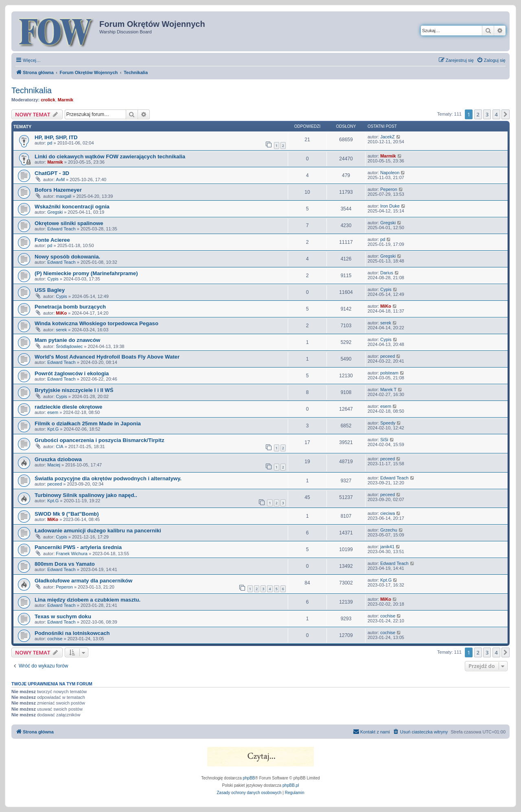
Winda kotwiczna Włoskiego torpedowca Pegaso (96, 323)
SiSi (384, 440)
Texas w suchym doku (63, 616)
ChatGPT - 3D (52, 173)
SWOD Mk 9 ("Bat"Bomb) (67, 514)
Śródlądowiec (69, 346)
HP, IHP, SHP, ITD (56, 137)
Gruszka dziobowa (58, 459)
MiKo (61, 313)
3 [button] (487, 114)
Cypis (53, 279)
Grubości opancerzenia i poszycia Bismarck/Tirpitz (100, 440)
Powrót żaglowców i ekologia (72, 373)
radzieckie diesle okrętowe (68, 407)
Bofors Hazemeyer (58, 190)
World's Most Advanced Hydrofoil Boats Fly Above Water (107, 357)
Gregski (55, 212)
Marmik (66, 100)
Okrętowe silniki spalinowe (69, 223)
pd (50, 143)
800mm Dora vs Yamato (65, 564)
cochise (388, 616)
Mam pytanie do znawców (67, 340)
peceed (387, 356)
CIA (59, 446)
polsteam (389, 373)
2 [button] (478, 114)
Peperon (389, 189)
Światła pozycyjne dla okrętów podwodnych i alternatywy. (108, 478)
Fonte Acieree (52, 240)
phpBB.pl (291, 785)
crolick (48, 100)
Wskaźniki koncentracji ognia (72, 207)
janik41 (387, 547)
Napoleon (390, 173)
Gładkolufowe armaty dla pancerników (83, 581)
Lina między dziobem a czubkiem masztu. (88, 600)
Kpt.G (53, 429)
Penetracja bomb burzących (70, 307)
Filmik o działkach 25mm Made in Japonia (88, 424)
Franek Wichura (72, 554)
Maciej (54, 465)
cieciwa (387, 513)
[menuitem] (491, 60)
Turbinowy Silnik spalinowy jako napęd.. (86, 495)
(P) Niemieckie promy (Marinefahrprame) (86, 273)
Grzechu (389, 530)
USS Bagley (50, 290)
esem (53, 412)
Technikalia (32, 90)
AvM (60, 179)
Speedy (388, 423)
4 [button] (496, 114)
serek (61, 330)
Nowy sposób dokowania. (67, 257)
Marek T (388, 390)
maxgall (63, 196)
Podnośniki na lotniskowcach (72, 633)
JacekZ (387, 137)
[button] (506, 114)
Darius (387, 273)
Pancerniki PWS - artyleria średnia (78, 547)
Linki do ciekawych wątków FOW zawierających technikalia (110, 156)
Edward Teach (61, 229)
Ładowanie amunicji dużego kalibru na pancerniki (98, 531)
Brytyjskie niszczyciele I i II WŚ (74, 390)
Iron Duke (390, 206)
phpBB (249, 778)
